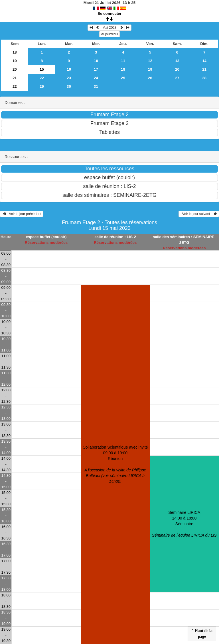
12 (150, 61)
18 (15, 52)
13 (177, 61)
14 (204, 61)
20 (15, 69)
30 (69, 86)
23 (69, 78)
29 (42, 86)
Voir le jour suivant (199, 214)
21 (204, 69)
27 (177, 78)
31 (96, 86)
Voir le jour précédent (22, 214)
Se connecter (109, 14)
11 (123, 61)
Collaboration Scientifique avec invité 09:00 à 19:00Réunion (115, 464)
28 (204, 78)
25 (123, 78)
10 (96, 61)
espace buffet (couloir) (46, 237)
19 (15, 61)
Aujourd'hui (109, 34)
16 (69, 69)
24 (96, 78)
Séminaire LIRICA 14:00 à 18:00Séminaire (184, 524)
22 (42, 78)
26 (150, 78)
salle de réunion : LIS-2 (115, 237)
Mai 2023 (109, 28)
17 (96, 69)
